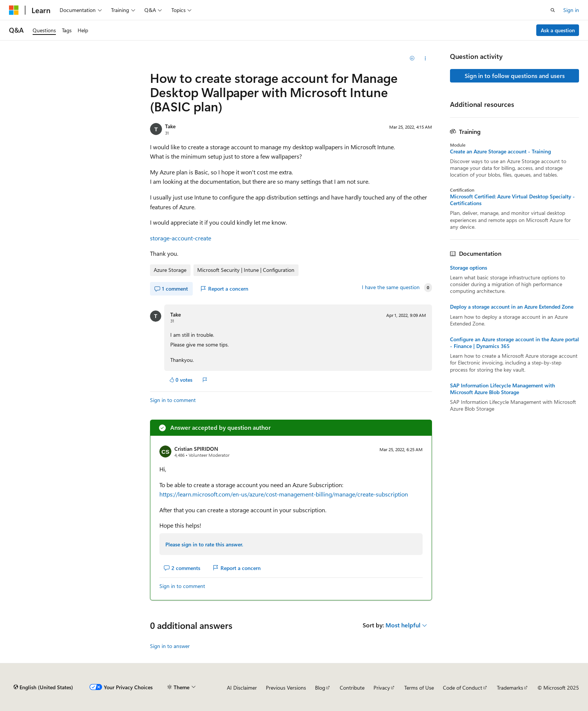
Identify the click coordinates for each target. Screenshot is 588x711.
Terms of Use (419, 688)
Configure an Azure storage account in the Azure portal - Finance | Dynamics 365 (514, 343)
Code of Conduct (463, 688)
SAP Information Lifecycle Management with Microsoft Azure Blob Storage (502, 389)
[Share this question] (425, 58)
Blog (320, 688)
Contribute (352, 688)
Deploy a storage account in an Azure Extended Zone (512, 307)
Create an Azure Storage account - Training (500, 151)
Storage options (469, 268)
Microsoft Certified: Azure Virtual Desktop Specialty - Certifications (512, 200)
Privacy (382, 688)
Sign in (571, 10)
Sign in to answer (170, 646)
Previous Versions (286, 688)
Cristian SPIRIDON (196, 449)
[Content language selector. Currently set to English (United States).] (43, 687)
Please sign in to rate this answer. (204, 544)
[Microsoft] (14, 10)
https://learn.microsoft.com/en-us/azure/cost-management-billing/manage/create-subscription (284, 494)
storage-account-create (181, 238)
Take (170, 126)
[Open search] (553, 10)
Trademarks (510, 688)
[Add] (412, 58)
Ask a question (558, 30)
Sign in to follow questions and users (515, 76)
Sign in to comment (173, 400)
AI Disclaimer (242, 688)
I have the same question (391, 287)
